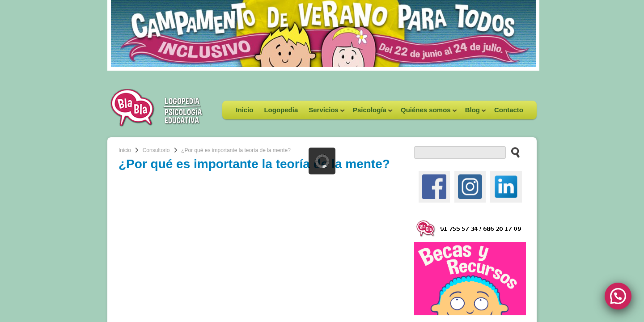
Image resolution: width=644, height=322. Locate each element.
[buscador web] (460, 153)
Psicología (370, 113)
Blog (473, 113)
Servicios (324, 113)
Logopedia (281, 110)
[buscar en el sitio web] (513, 152)
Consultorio (156, 150)
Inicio (244, 110)
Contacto (509, 110)
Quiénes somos (426, 113)
